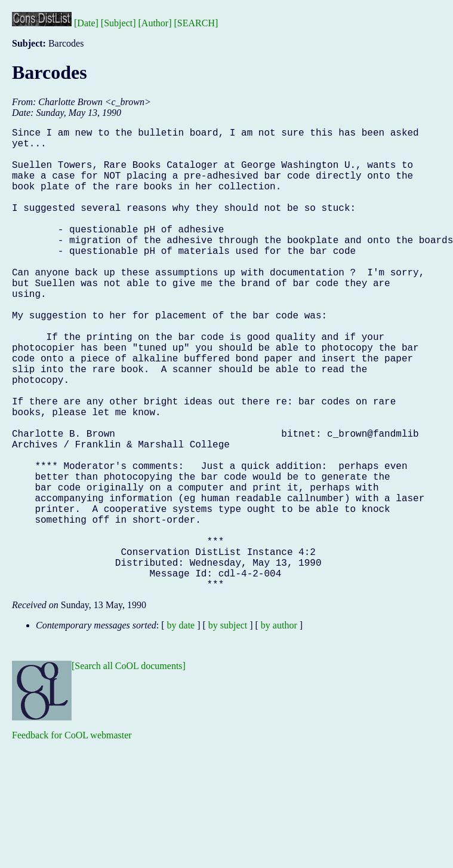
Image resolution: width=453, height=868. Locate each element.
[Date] (86, 23)
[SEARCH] (196, 23)
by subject (228, 728)
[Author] (155, 23)
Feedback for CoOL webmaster (72, 838)
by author (279, 728)
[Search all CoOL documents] (129, 769)
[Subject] (118, 23)
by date (181, 728)
